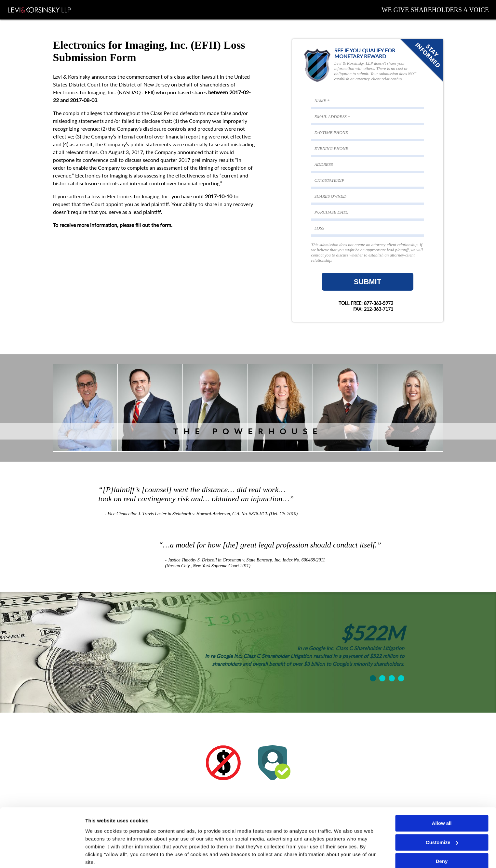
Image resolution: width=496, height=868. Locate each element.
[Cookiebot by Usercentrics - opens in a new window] (42, 855)
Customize (442, 817)
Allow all (442, 799)
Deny (442, 837)
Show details (100, 855)
